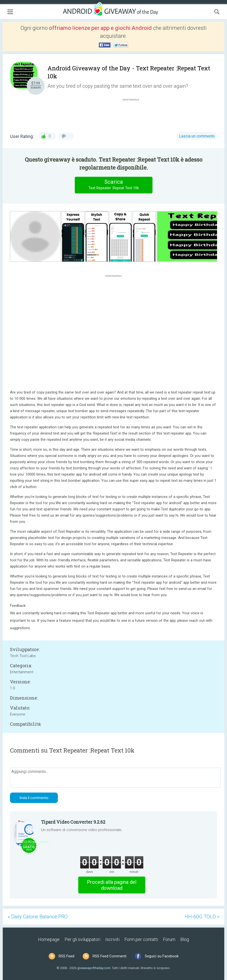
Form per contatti (141, 939)
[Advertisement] (133, 114)
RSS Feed (66, 956)
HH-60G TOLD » (202, 917)
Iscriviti (112, 939)
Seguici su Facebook (162, 956)
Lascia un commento (197, 136)
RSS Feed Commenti (110, 956)
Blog (185, 939)
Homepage (49, 939)
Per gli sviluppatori (82, 939)
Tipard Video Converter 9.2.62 (73, 822)
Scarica (113, 185)
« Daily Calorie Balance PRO (38, 917)
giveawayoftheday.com (94, 968)
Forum (169, 939)
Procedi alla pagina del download (112, 885)
